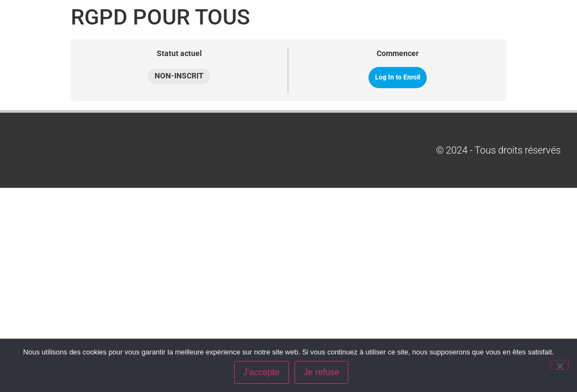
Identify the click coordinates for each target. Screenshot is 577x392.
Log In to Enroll (398, 77)
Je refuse (322, 372)
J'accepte (262, 372)
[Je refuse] (560, 365)
